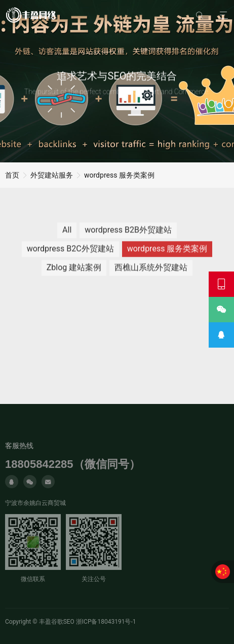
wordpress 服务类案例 (119, 175)
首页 (12, 175)
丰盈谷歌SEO (57, 622)
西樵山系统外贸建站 (151, 271)
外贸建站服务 (52, 175)
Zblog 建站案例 (74, 271)
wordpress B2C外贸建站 (70, 252)
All (67, 234)
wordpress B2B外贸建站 (128, 234)
